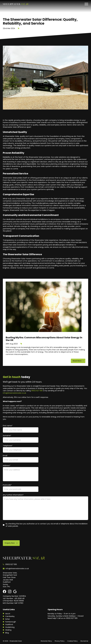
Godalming (10, 627)
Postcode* (7, 485)
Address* (7, 466)
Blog (7, 633)
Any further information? (13, 495)
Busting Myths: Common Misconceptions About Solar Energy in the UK (44, 339)
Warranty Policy (46, 641)
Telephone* (8, 446)
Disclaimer (84, 641)
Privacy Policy (60, 641)
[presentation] (21, 534)
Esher (8, 619)
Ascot (8, 614)
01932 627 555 (37, 391)
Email (5, 456)
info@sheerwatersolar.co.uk (14, 393)
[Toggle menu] (86, 4)
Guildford (9, 624)
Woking (8, 630)
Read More (77, 361)
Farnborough (11, 622)
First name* (8, 426)
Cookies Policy (72, 641)
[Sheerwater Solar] (16, 4)
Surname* (7, 436)
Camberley (10, 616)
